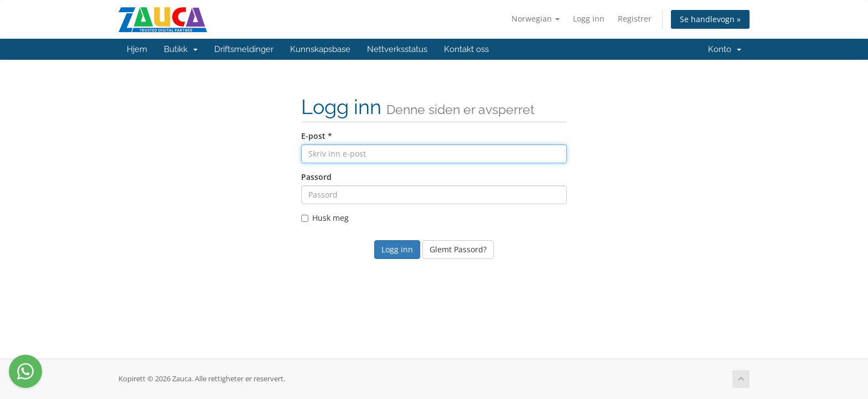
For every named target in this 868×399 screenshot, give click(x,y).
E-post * (317, 136)
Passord (316, 177)
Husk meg (325, 218)
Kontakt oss (466, 49)
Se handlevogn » (710, 19)
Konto (725, 49)
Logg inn (589, 19)
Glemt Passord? (458, 249)
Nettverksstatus (397, 49)
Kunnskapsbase (320, 49)
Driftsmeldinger (244, 49)
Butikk (181, 49)
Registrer (635, 19)
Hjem (137, 49)
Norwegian (536, 19)
